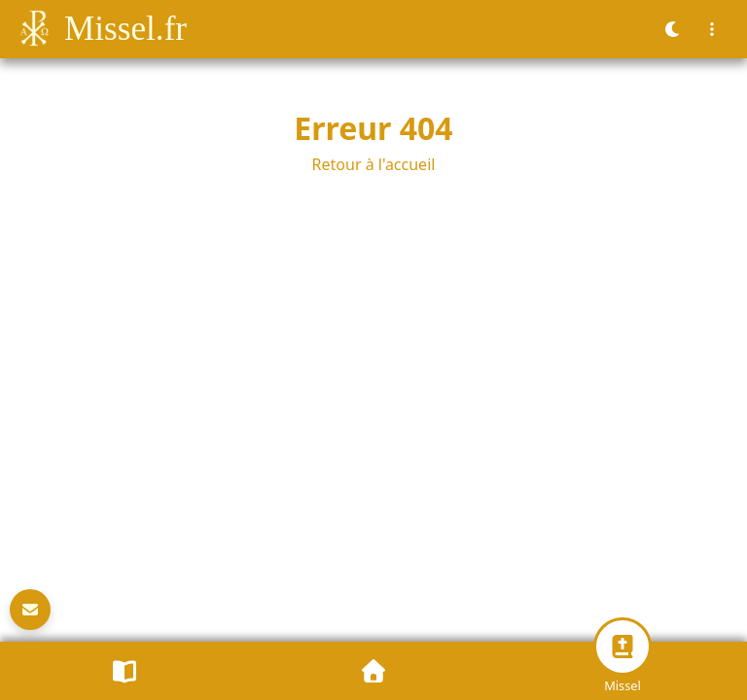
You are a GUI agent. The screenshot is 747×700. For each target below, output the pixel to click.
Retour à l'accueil (374, 164)
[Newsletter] (30, 610)
